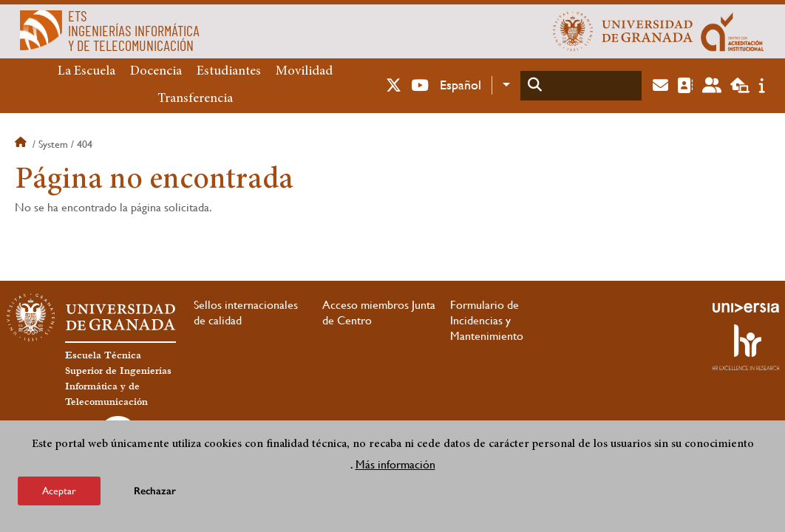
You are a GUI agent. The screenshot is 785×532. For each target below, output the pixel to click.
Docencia (156, 72)
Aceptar (59, 491)
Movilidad (304, 72)
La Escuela (86, 72)
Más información (395, 464)
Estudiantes (229, 72)
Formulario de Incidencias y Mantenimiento (487, 320)
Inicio (22, 144)
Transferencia (195, 99)
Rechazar (155, 491)
